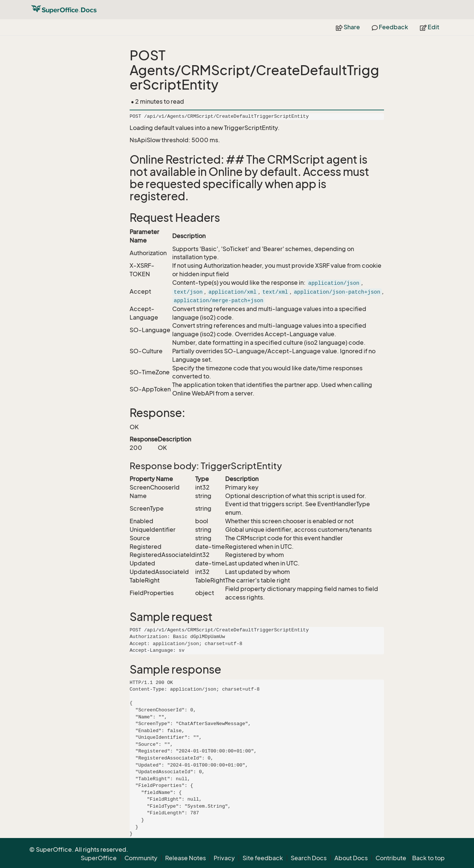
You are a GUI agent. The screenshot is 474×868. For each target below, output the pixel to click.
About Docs (351, 858)
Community (141, 858)
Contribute (391, 858)
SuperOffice (99, 858)
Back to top (428, 858)
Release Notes (186, 858)
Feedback (390, 27)
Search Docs (309, 858)
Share (348, 27)
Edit (430, 27)
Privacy (224, 858)
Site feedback (263, 858)
